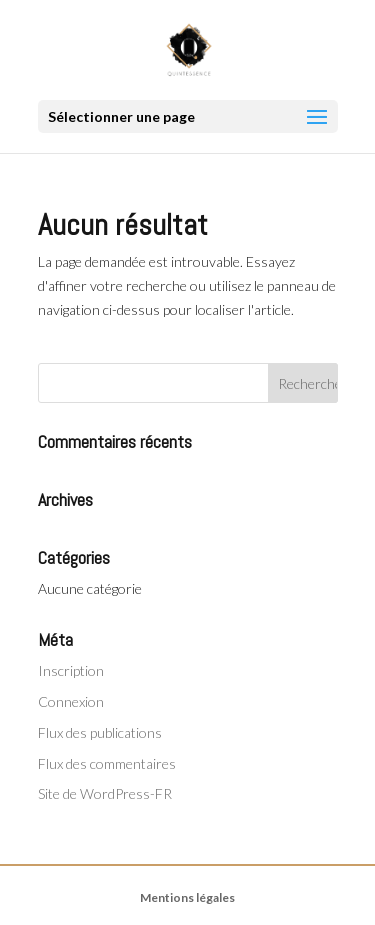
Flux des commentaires (107, 763)
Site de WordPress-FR (105, 793)
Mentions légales (187, 897)
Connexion (71, 701)
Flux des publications (100, 732)
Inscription (71, 670)
